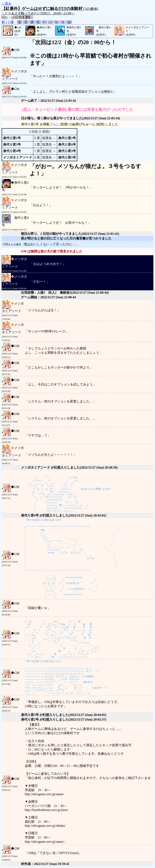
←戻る (6, 4)
